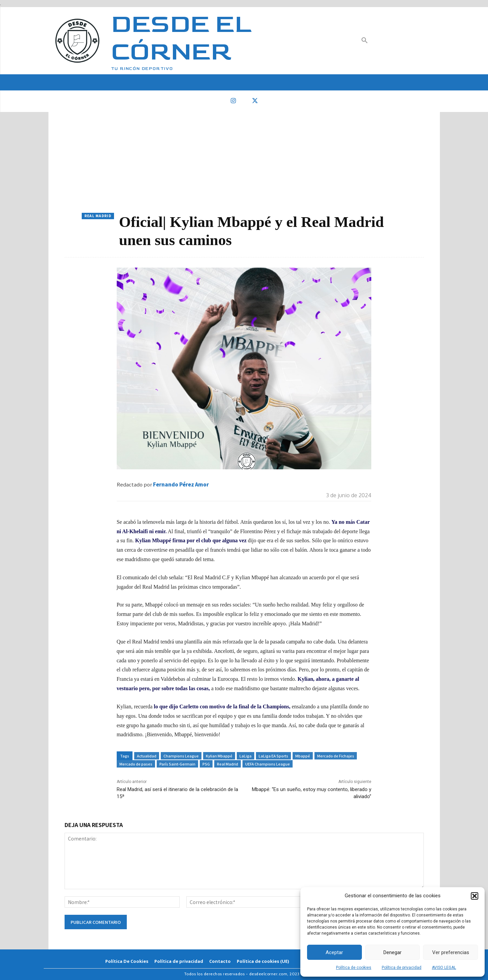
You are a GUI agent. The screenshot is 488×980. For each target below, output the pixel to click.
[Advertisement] (244, 162)
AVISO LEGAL (444, 968)
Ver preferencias (451, 952)
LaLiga (246, 756)
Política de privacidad (402, 968)
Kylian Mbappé (219, 756)
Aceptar (334, 952)
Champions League (181, 756)
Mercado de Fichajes (336, 756)
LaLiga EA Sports (273, 756)
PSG (206, 764)
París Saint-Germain (177, 764)
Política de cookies (354, 968)
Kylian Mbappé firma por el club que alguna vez (191, 540)
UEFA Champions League (268, 764)
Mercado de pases (136, 764)
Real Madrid (98, 216)
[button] (475, 896)
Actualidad (147, 756)
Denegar (392, 952)
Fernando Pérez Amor (181, 484)
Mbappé (303, 756)
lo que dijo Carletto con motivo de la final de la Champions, (222, 707)
